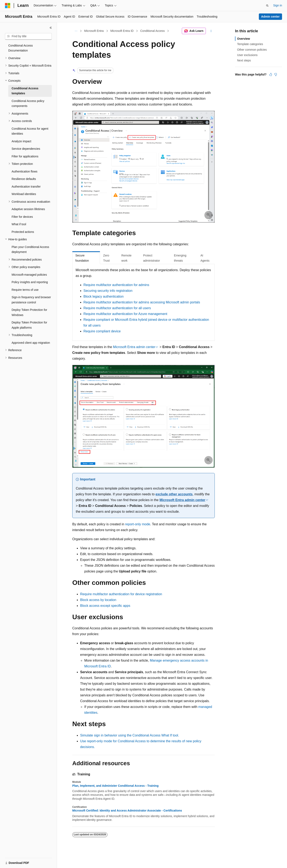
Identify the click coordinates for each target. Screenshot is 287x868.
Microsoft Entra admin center (134, 347)
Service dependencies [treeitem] (26, 149)
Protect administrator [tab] (151, 258)
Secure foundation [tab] (82, 258)
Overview (244, 39)
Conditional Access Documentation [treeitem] (20, 48)
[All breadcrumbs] (76, 31)
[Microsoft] (8, 6)
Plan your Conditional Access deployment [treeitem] (30, 250)
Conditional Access (152, 31)
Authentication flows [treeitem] (25, 171)
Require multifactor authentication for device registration (121, 594)
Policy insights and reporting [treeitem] (30, 282)
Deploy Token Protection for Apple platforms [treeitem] (29, 325)
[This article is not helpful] (276, 74)
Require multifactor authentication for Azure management (125, 314)
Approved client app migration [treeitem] (31, 343)
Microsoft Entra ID (122, 31)
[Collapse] (51, 28)
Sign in (278, 5)
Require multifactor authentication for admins (116, 285)
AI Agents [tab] (205, 258)
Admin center (270, 17)
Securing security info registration (108, 291)
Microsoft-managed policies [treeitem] (29, 275)
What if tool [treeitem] (19, 224)
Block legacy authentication (104, 296)
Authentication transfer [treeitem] (26, 187)
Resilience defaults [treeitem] (24, 179)
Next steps (244, 60)
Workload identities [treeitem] (24, 194)
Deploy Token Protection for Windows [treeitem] (29, 312)
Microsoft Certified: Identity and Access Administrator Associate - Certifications (127, 811)
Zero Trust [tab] (106, 258)
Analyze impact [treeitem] (21, 141)
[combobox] (28, 36)
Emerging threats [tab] (180, 258)
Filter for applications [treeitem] (25, 156)
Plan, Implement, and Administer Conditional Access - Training (115, 786)
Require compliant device (102, 331)
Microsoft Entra (94, 31)
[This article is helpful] (271, 74)
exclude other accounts (174, 494)
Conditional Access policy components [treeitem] (28, 104)
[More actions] (211, 31)
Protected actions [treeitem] (23, 232)
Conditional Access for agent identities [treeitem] (30, 131)
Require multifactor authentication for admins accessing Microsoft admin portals (142, 302)
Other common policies (252, 50)
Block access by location (98, 600)
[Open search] (267, 6)
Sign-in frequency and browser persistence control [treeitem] (31, 300)
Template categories (250, 44)
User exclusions (247, 55)
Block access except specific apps (105, 606)
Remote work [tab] (126, 258)
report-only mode (138, 524)
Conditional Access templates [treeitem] (25, 91)
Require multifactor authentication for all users (117, 308)
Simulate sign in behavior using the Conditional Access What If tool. (130, 735)
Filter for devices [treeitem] (22, 217)
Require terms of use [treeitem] (25, 290)
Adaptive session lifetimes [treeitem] (28, 209)
